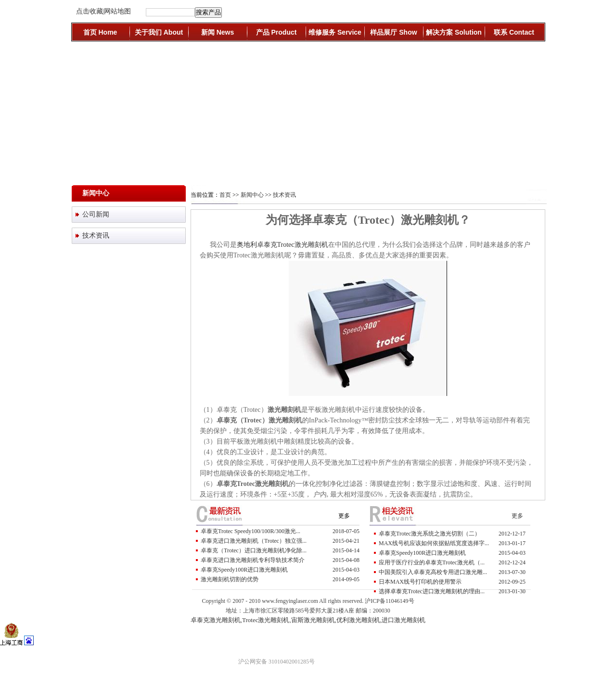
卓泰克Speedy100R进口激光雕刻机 (244, 570)
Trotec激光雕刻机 (266, 620)
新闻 (218, 32)
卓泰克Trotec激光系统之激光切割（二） (430, 534)
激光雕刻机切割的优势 (230, 579)
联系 (514, 32)
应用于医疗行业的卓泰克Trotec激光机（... (432, 562)
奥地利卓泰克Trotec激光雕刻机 (282, 245)
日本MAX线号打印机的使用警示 (420, 582)
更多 (344, 516)
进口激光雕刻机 (404, 620)
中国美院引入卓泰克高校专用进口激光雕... (433, 572)
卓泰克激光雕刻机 (216, 620)
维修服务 (335, 32)
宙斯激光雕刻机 (313, 620)
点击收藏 (90, 11)
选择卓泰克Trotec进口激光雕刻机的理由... (432, 591)
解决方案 (454, 32)
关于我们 (159, 32)
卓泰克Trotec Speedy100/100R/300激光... (250, 531)
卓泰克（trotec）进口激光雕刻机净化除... (254, 550)
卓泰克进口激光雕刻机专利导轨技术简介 (253, 560)
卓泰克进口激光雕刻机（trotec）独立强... (254, 541)
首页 (100, 32)
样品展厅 (393, 32)
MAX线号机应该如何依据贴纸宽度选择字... (434, 543)
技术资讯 (96, 236)
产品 (276, 32)
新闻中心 (252, 195)
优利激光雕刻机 (358, 620)
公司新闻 (96, 214)
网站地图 (117, 11)
